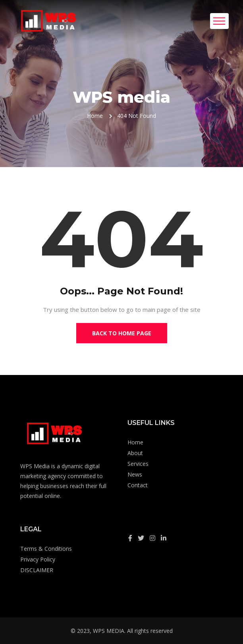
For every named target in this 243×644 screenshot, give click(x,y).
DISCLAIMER (37, 570)
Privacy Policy (38, 559)
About (135, 453)
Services (138, 464)
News (135, 474)
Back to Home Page (122, 333)
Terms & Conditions (46, 549)
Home (95, 116)
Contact (138, 485)
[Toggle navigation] (219, 21)
